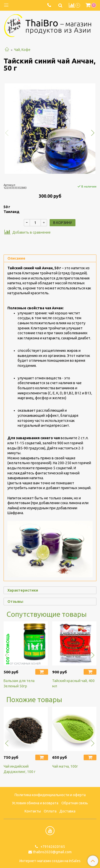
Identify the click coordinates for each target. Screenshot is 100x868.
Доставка (67, 811)
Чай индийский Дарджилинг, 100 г (20, 769)
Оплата (50, 811)
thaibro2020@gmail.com (52, 852)
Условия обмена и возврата (35, 803)
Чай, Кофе (22, 50)
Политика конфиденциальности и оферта (50, 795)
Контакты (33, 811)
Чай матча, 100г (65, 766)
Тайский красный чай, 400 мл (73, 683)
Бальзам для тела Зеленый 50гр (19, 683)
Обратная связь (75, 803)
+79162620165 (52, 847)
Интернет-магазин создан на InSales (50, 861)
